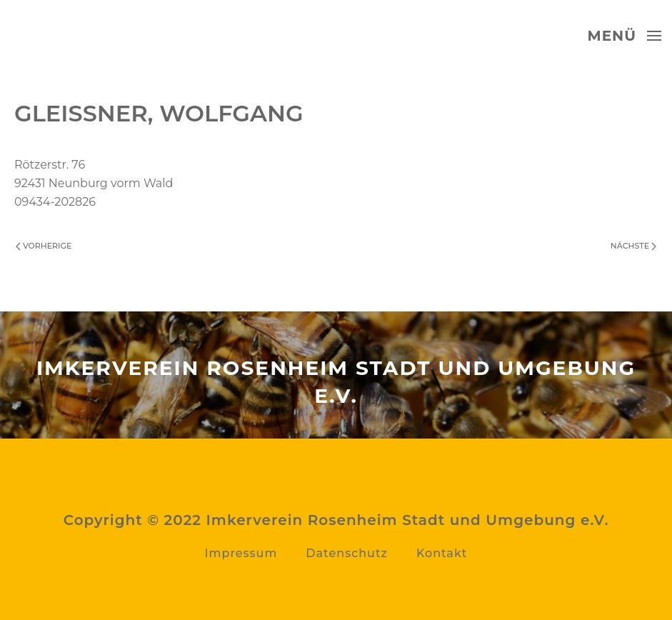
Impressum (241, 553)
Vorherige (44, 246)
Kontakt (442, 553)
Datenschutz (347, 553)
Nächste (633, 246)
